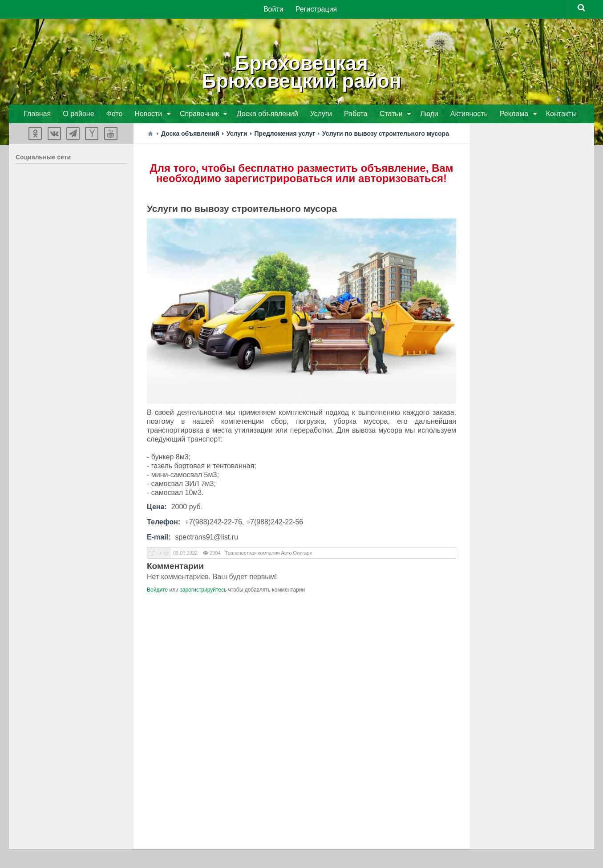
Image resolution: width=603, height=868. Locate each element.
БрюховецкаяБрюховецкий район (302, 71)
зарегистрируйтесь (203, 591)
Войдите (157, 591)
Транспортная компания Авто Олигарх (269, 554)
